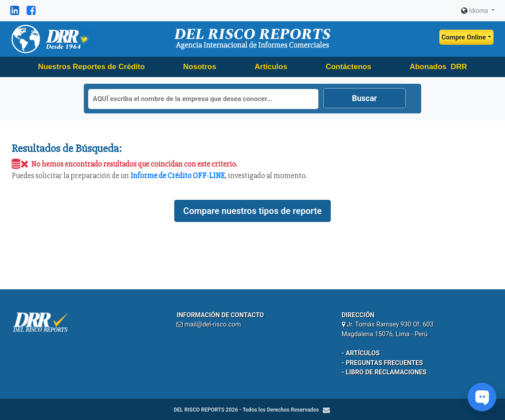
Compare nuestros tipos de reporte (252, 211)
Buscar (364, 98)
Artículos (271, 67)
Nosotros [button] (200, 67)
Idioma (475, 11)
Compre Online (464, 37)
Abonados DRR (438, 67)
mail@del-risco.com (213, 325)
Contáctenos (348, 67)
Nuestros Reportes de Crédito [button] (92, 67)
